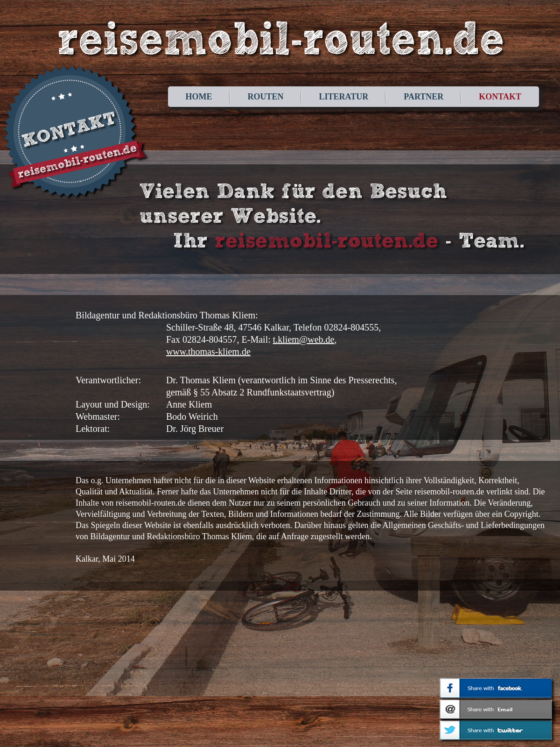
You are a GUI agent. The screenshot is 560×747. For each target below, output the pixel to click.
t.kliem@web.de (304, 339)
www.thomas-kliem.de (208, 352)
